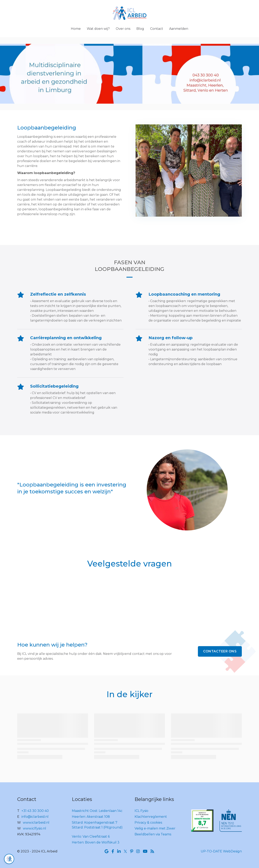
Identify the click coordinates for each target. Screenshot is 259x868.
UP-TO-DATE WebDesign (221, 851)
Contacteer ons (220, 651)
